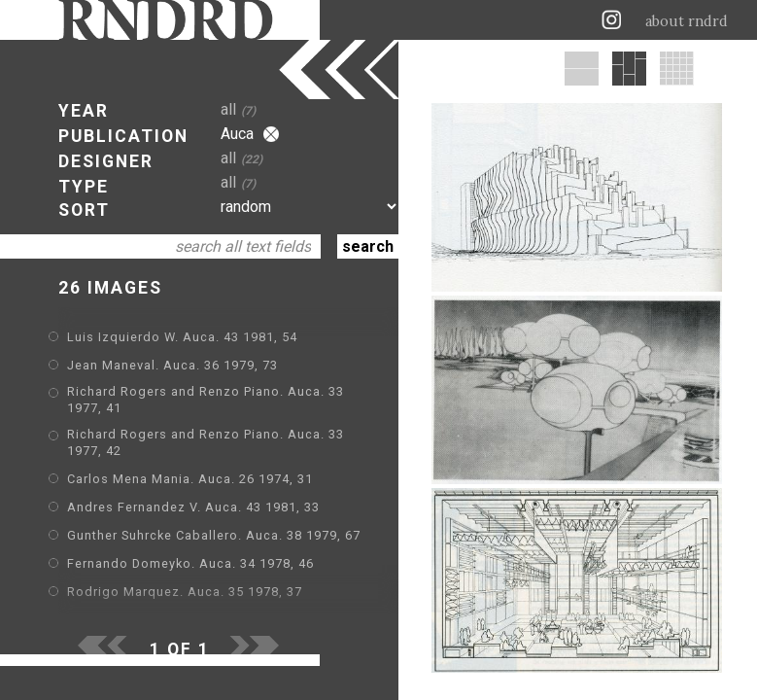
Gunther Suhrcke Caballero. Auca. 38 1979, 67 (214, 535)
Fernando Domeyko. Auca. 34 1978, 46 (190, 563)
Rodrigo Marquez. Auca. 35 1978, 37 (185, 592)
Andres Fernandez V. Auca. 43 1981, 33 (193, 507)
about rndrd (687, 21)
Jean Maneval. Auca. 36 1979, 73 (172, 365)
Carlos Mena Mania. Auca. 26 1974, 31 (190, 479)
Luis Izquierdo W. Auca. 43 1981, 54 (182, 337)
